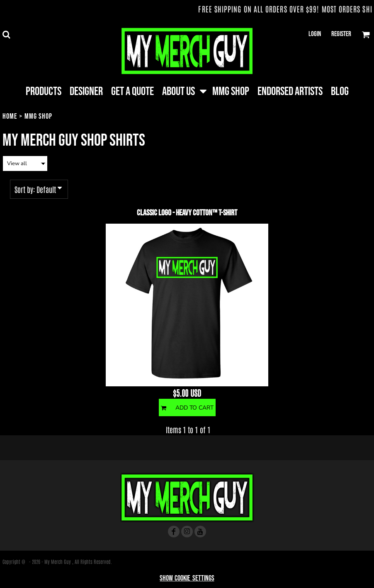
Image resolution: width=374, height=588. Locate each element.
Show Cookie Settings (187, 578)
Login (315, 34)
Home (10, 116)
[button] (6, 34)
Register (341, 34)
